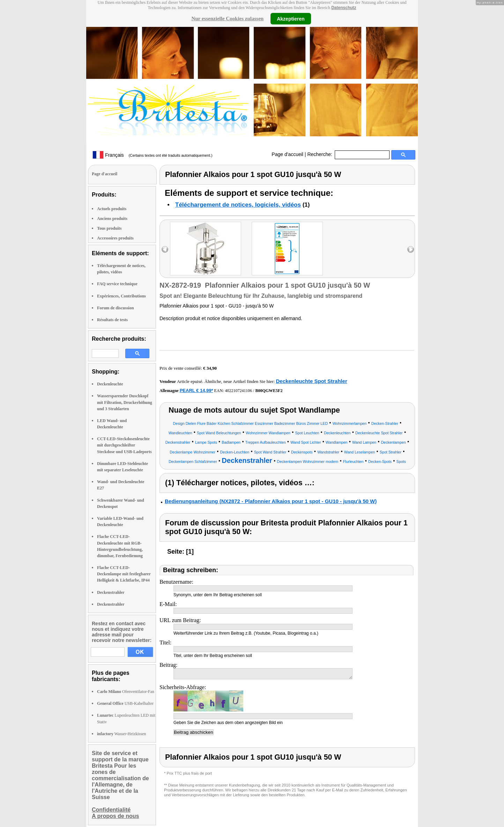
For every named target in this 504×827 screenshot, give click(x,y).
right (411, 249)
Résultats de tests (112, 320)
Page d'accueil (287, 154)
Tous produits (109, 228)
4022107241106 (239, 391)
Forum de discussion (115, 308)
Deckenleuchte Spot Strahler (311, 381)
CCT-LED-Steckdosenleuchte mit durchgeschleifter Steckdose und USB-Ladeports (124, 445)
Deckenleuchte (110, 384)
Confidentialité (111, 810)
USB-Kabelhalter (125, 703)
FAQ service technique (117, 284)
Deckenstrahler (111, 592)
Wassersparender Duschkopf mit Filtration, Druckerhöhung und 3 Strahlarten (125, 402)
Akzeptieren (291, 19)
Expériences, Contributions (121, 296)
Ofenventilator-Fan (126, 692)
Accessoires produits (115, 238)
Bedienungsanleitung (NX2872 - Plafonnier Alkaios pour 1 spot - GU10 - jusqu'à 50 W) (271, 501)
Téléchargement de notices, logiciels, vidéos (238, 205)
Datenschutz (344, 8)
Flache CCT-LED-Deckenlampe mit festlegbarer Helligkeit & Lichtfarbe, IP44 (124, 574)
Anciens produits (112, 219)
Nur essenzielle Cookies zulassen (227, 19)
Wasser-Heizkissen (121, 734)
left (165, 249)
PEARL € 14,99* (197, 390)
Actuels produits (112, 209)
